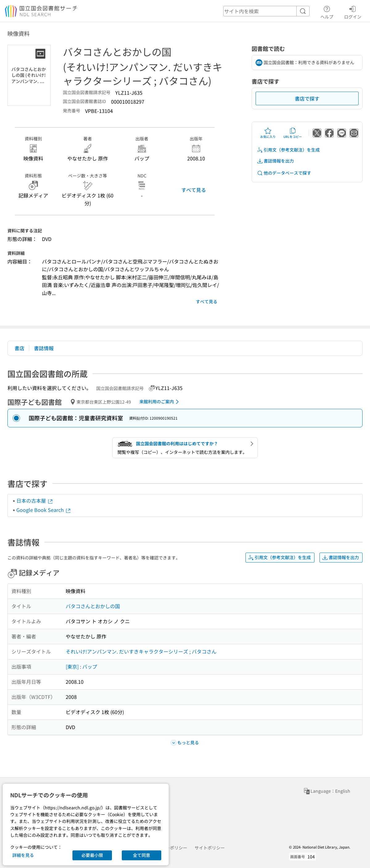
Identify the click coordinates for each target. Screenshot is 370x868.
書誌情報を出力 (275, 161)
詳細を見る (23, 855)
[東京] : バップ (81, 667)
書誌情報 (44, 348)
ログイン (353, 11)
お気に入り (268, 133)
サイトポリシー (210, 848)
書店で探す (307, 98)
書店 (19, 348)
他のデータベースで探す (284, 173)
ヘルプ (327, 11)
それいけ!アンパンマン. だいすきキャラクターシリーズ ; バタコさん (141, 651)
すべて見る (194, 190)
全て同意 (142, 855)
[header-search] (266, 11)
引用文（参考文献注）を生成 (288, 150)
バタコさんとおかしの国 (93, 606)
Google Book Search (44, 510)
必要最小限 (92, 855)
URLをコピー (293, 133)
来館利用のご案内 (160, 402)
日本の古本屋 (35, 500)
